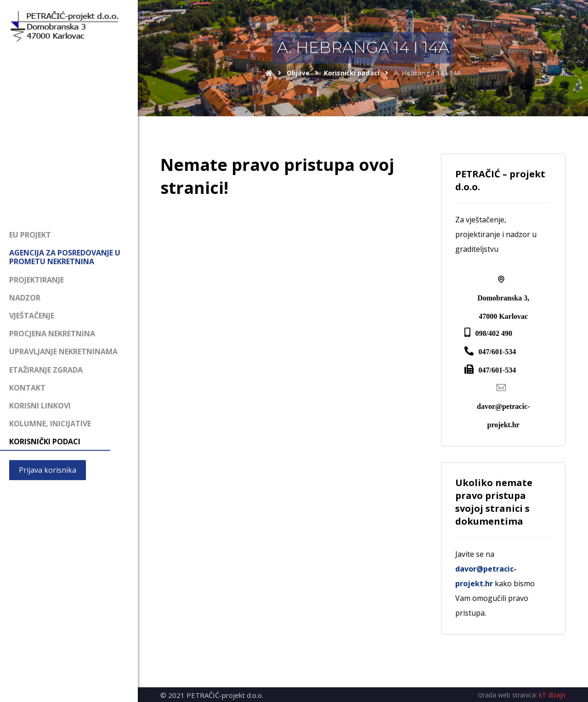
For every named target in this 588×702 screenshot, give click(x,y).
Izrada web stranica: (507, 695)
